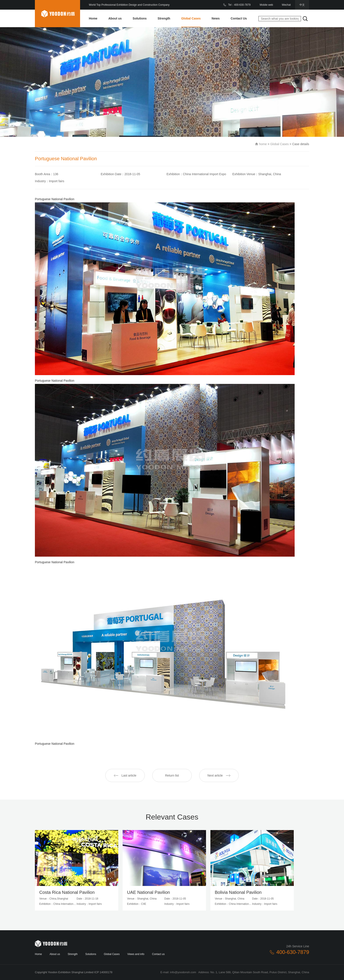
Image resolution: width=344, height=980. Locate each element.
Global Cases (191, 18)
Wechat (286, 5)
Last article (125, 775)
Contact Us (239, 18)
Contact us (158, 954)
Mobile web (266, 5)
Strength (164, 18)
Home (93, 18)
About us (115, 18)
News (216, 18)
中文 (302, 5)
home (263, 144)
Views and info (136, 954)
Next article (219, 775)
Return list (172, 775)
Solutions (140, 18)
